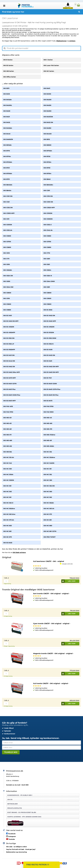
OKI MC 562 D (8, 503)
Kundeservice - (20, 795)
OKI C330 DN (48, 202)
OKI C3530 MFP (9, 213)
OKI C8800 (47, 293)
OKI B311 (6, 88)
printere (72, 41)
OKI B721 (6, 168)
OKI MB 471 (7, 435)
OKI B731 (6, 179)
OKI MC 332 (48, 452)
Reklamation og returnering (16, 852)
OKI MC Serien (49, 71)
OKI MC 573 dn (9, 520)
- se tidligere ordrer (17, 847)
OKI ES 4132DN (9, 327)
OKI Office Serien (10, 77)
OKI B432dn (8, 128)
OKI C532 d (47, 225)
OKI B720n (47, 162)
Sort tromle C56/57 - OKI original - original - (51, 594)
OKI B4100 (47, 94)
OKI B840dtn (48, 185)
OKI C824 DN (8, 276)
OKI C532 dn (8, 230)
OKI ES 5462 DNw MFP (12, 372)
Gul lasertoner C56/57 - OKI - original (49, 561)
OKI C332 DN (8, 208)
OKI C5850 (47, 247)
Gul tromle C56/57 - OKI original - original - (51, 683)
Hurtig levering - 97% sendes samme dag (24, 817)
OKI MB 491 (48, 440)
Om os (10, 799)
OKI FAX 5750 (8, 412)
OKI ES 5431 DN (9, 355)
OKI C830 (7, 281)
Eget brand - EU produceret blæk (22, 812)
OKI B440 (7, 134)
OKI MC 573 (48, 514)
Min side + (68, 6)
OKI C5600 (7, 236)
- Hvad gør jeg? (21, 849)
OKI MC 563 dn (49, 508)
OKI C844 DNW (49, 281)
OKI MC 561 (7, 497)
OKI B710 (7, 151)
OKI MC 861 (7, 531)
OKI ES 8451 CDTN (10, 384)
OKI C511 (6, 219)
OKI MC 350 (7, 469)
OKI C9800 (47, 304)
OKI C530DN (48, 219)
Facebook (11, 833)
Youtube (10, 839)
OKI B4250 (47, 105)
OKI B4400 (47, 134)
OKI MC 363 (7, 492)
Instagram (11, 836)
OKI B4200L (8, 105)
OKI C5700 (7, 242)
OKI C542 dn (48, 230)
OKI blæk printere (19, 552)
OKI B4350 (47, 128)
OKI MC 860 (48, 526)
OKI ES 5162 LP (9, 344)
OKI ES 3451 (8, 315)
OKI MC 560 (48, 492)
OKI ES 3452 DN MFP (11, 321)
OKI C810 (6, 264)
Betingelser (12, 804)
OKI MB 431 (7, 418)
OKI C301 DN (8, 196)
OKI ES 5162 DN (9, 338)
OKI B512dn (7, 145)
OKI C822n (47, 270)
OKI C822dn (8, 270)
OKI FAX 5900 (48, 412)
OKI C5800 (7, 247)
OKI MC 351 (47, 469)
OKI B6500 (47, 145)
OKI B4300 (47, 111)
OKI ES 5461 (48, 361)
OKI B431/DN (48, 117)
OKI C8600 (7, 293)
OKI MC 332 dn (9, 457)
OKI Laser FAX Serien (51, 65)
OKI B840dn (8, 185)
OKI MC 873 (7, 537)
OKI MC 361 (7, 486)
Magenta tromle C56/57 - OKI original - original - (53, 653)
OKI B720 (47, 156)
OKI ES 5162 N (48, 344)
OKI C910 (6, 298)
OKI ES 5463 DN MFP (51, 372)
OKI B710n (7, 156)
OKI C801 (47, 259)
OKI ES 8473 (48, 401)
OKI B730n (47, 173)
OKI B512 (47, 139)
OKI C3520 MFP (49, 208)
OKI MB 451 (7, 423)
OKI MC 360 (48, 480)
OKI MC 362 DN (49, 486)
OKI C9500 (47, 298)
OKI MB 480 (8, 440)
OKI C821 (47, 264)
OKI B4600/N (8, 139)
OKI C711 (6, 259)
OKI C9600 (7, 304)
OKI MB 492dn (49, 446)
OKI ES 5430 (48, 350)
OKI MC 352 (48, 474)
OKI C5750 (47, 242)
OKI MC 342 (7, 463)
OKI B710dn (48, 151)
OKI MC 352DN (9, 480)
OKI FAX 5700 (48, 406)
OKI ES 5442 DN (9, 361)
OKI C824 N (48, 276)
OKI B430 (7, 111)
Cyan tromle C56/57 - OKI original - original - (52, 623)
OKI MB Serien (9, 71)
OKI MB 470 (48, 429)
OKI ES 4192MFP (9, 332)
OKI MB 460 (48, 423)
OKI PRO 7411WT (49, 537)
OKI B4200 (47, 100)
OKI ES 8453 (8, 543)
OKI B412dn (7, 100)
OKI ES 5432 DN (49, 355)
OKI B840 (47, 179)
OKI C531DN (8, 225)
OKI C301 (47, 190)
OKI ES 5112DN (49, 332)
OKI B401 (47, 88)
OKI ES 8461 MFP (9, 401)
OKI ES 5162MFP (9, 350)
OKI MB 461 (7, 429)
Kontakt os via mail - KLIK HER (17, 785)
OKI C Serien (48, 60)
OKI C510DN (48, 213)
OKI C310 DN (48, 196)
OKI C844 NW (8, 287)
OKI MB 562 (7, 452)
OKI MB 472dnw (49, 435)
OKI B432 (7, 122)
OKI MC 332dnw (49, 457)
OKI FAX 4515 (8, 406)
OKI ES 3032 (48, 310)
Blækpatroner (62, 41)
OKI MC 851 (47, 520)
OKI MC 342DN (49, 463)
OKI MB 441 (48, 418)
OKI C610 (6, 253)
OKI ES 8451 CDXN (50, 384)
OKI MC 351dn (8, 474)
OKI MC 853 (7, 526)
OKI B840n (7, 190)
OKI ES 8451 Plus (9, 389)
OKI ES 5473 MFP (9, 378)
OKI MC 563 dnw (9, 514)
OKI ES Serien (8, 65)
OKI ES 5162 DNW (50, 338)
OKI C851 (47, 287)
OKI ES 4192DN (49, 327)
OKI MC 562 (48, 497)
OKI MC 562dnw (9, 508)
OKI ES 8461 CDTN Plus (52, 389)
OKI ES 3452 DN (49, 315)
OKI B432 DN (48, 122)
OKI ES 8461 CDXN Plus (12, 395)
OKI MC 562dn (49, 503)
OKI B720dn (8, 162)
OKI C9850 (7, 310)
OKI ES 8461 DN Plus (51, 395)
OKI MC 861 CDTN (50, 531)
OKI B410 (7, 94)
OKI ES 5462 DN (9, 366)
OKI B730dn (8, 173)
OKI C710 (47, 253)
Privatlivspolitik (15, 808)
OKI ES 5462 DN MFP (51, 366)
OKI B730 (47, 168)
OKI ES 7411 (47, 378)
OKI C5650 (47, 236)
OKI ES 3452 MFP (50, 321)
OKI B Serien (8, 60)
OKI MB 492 (8, 446)
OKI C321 (6, 202)
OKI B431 (6, 117)
